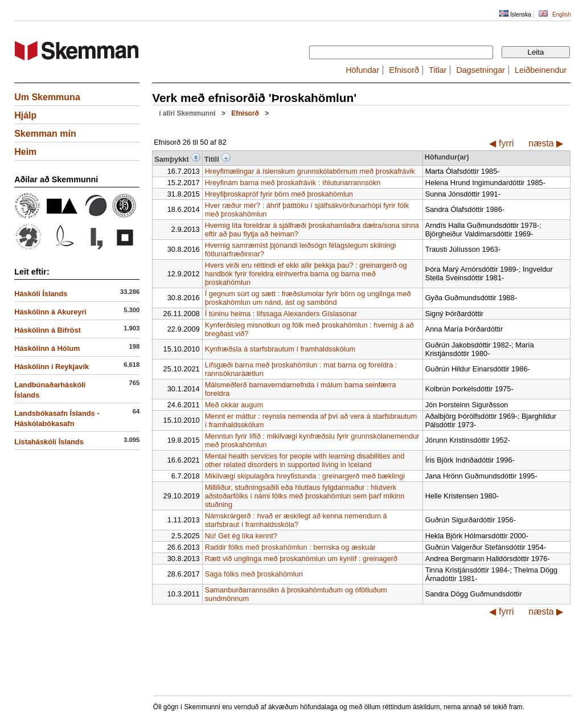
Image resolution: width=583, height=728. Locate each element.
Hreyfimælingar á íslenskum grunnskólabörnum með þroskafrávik (310, 171)
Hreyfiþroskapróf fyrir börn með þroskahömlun (279, 194)
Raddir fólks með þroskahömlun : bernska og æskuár (290, 547)
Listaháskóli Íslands (49, 442)
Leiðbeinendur (541, 70)
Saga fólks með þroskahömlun (254, 574)
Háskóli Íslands (41, 294)
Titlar (438, 70)
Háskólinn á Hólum (47, 348)
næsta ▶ (546, 143)
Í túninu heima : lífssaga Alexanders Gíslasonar (281, 314)
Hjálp (25, 115)
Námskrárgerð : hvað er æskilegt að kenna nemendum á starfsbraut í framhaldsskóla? (296, 520)
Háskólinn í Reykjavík (52, 367)
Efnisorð (404, 70)
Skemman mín (45, 134)
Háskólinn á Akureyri (50, 312)
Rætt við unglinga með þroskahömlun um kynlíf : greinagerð (301, 559)
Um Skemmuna (47, 97)
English (562, 15)
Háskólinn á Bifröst (48, 330)
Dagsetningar (481, 70)
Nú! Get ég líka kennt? (241, 536)
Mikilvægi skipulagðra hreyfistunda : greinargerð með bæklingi (305, 476)
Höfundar (362, 70)
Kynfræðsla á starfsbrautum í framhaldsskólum (280, 349)
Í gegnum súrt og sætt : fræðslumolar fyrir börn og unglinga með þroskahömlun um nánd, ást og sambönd (308, 298)
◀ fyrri (501, 143)
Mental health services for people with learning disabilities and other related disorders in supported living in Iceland (305, 460)
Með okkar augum (234, 405)
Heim (25, 152)
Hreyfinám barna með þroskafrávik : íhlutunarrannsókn (293, 183)
